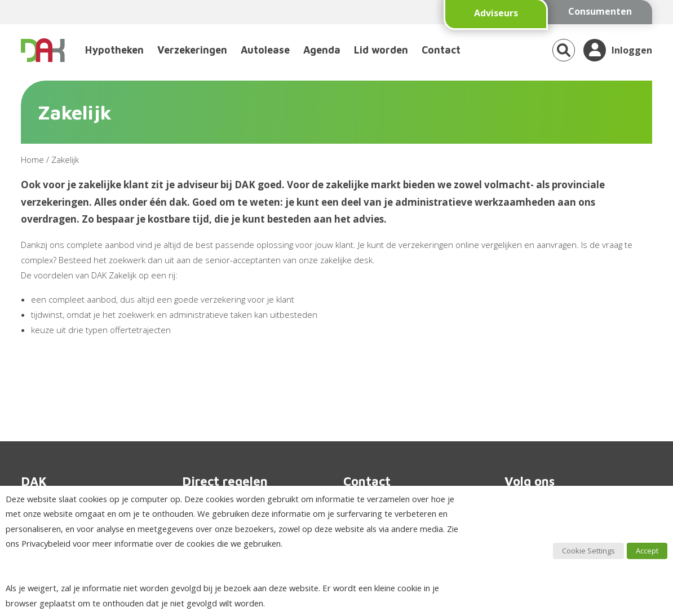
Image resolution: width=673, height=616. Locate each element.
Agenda (322, 50)
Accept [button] (647, 551)
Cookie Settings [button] (588, 551)
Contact (441, 50)
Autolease (265, 50)
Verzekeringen (192, 50)
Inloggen (632, 50)
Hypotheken (114, 50)
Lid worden (381, 50)
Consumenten (600, 11)
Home (32, 159)
